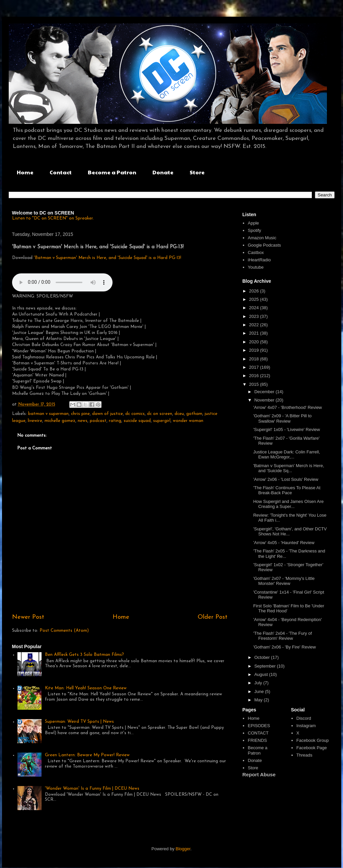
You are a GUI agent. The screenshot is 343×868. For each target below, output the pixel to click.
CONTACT (258, 733)
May (259, 700)
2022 (255, 325)
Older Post (213, 617)
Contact (61, 172)
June (260, 691)
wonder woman (188, 421)
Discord (304, 718)
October (263, 657)
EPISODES (259, 726)
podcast (98, 421)
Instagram (306, 726)
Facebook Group (313, 740)
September (265, 666)
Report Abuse (259, 774)
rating (115, 421)
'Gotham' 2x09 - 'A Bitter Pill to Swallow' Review (282, 418)
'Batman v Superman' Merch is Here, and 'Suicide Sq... (289, 468)
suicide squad (137, 421)
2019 (255, 350)
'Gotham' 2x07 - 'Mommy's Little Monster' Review (284, 581)
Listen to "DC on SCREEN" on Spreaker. (53, 218)
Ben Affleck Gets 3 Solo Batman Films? (84, 655)
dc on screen (160, 414)
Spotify (255, 230)
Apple (253, 223)
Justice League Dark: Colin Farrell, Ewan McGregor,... (287, 455)
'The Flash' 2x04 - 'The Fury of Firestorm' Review (283, 636)
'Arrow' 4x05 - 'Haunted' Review (284, 543)
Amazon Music (262, 238)
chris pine (80, 414)
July (259, 683)
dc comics (135, 414)
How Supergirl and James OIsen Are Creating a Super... (288, 504)
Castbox (256, 252)
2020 (255, 342)
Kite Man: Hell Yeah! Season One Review (86, 688)
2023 (255, 316)
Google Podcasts (264, 245)
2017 (255, 367)
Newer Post (28, 617)
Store (197, 172)
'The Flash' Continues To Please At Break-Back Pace (287, 490)
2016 (255, 376)
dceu (179, 414)
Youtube (256, 267)
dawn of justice (108, 414)
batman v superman (48, 414)
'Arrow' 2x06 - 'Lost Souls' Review (286, 479)
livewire (35, 421)
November (265, 400)
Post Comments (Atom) (64, 631)
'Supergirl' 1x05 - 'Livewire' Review (287, 429)
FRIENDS (257, 740)
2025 (255, 299)
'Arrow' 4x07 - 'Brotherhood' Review (288, 407)
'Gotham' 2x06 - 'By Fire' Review (285, 647)
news (83, 421)
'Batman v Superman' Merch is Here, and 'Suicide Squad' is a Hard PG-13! (108, 258)
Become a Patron (112, 172)
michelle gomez (60, 421)
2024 (255, 308)
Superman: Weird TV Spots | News (79, 722)
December (265, 392)
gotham (194, 414)
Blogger (183, 849)
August (262, 674)
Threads (304, 755)
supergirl (162, 421)
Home (25, 172)
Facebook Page (312, 748)
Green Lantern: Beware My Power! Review (87, 755)
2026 (255, 291)
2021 (255, 333)
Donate (163, 172)
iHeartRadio (259, 260)
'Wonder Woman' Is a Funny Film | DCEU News (92, 789)
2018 (255, 359)
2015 (255, 384)
